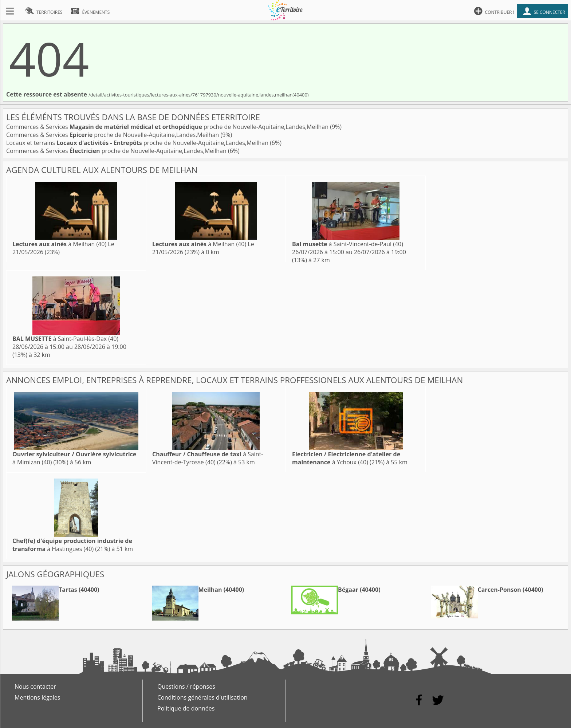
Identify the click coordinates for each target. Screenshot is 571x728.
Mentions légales (37, 697)
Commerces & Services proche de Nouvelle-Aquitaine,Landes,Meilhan (168, 127)
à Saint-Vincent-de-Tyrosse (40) (208, 458)
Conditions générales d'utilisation (202, 697)
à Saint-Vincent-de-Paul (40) (348, 244)
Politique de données (186, 708)
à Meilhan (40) (59, 244)
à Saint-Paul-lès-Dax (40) (65, 339)
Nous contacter (35, 686)
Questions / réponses (186, 686)
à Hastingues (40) (72, 545)
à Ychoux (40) (346, 458)
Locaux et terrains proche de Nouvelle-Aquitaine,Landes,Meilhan (138, 143)
